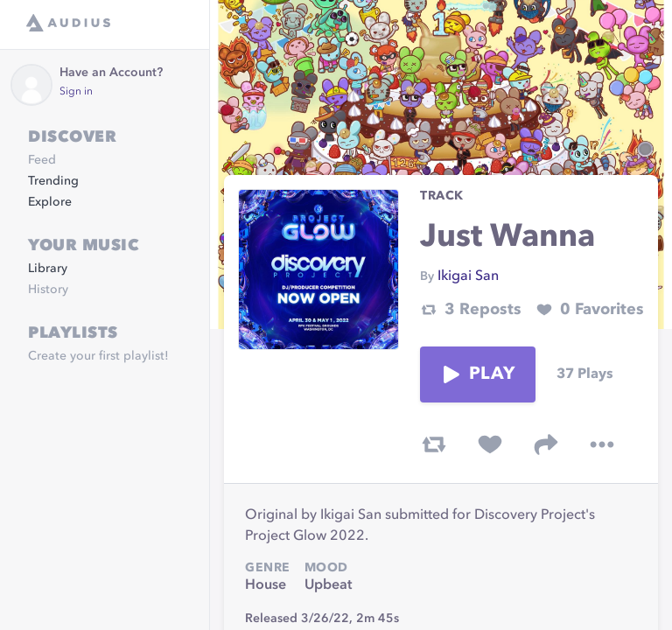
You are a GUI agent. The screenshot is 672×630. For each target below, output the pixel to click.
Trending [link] (53, 181)
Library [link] (48, 269)
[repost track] (434, 444)
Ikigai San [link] (468, 276)
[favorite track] (490, 444)
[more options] (602, 444)
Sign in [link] (76, 92)
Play (478, 374)
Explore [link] (50, 202)
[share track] (546, 444)
